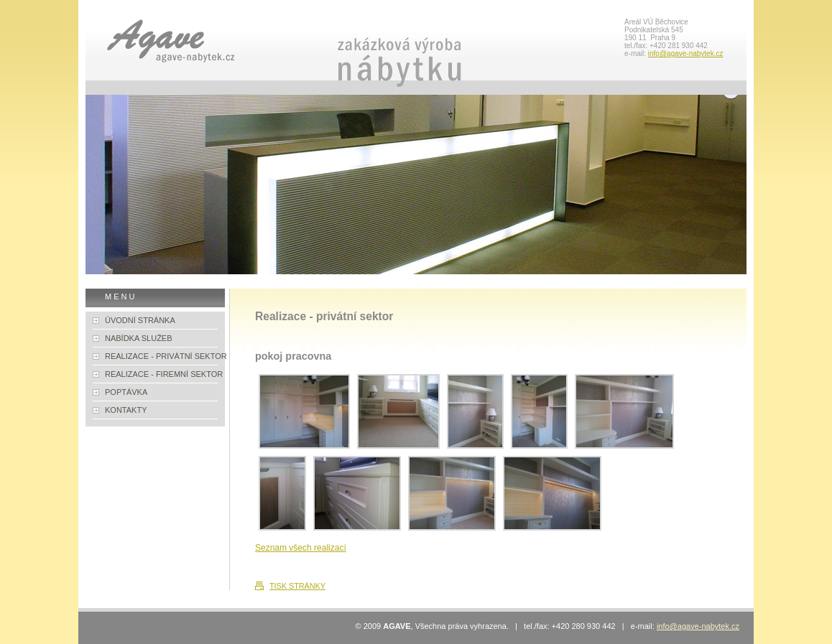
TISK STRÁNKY (297, 586)
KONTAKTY (126, 410)
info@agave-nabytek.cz (686, 53)
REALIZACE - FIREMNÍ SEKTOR (164, 374)
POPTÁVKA (126, 392)
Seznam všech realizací (301, 548)
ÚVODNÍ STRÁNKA (140, 320)
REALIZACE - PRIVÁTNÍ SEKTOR (166, 356)
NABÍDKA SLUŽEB (139, 338)
